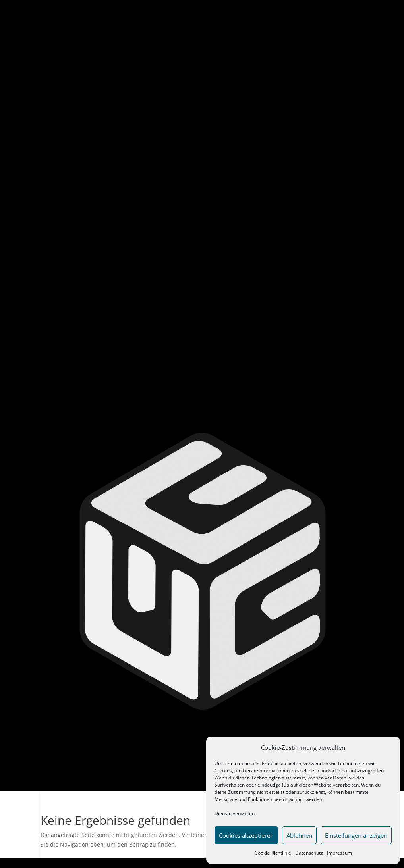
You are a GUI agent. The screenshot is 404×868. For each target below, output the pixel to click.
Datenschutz (309, 853)
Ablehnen (299, 835)
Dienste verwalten (235, 813)
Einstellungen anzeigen (356, 835)
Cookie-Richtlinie (273, 853)
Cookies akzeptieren (246, 835)
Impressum (339, 853)
